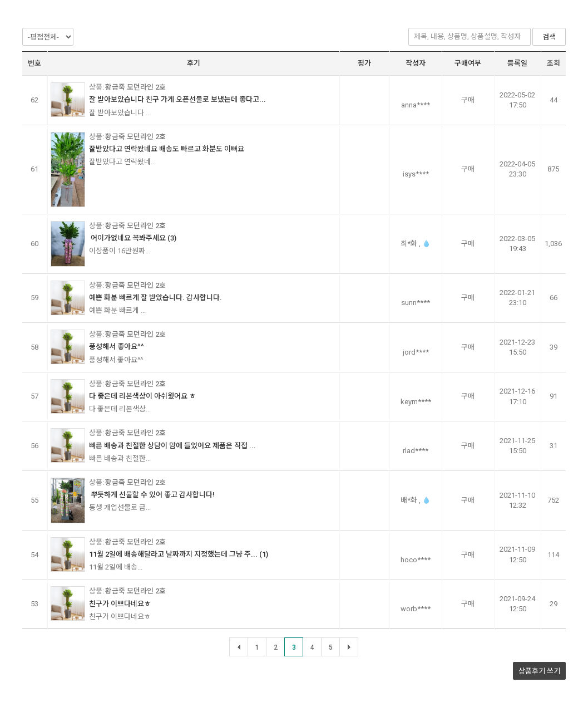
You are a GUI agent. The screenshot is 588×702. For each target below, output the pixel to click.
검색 (549, 37)
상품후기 (539, 671)
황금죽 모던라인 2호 (135, 87)
